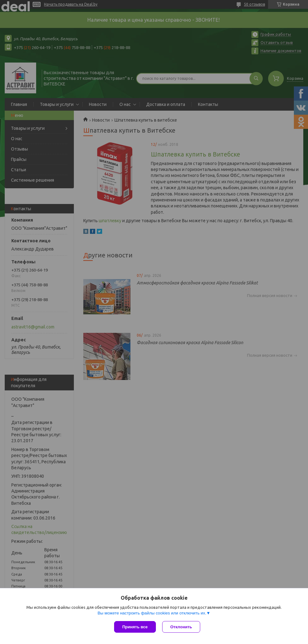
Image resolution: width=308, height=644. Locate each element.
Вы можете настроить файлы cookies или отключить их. (152, 613)
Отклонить (181, 627)
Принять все (135, 627)
